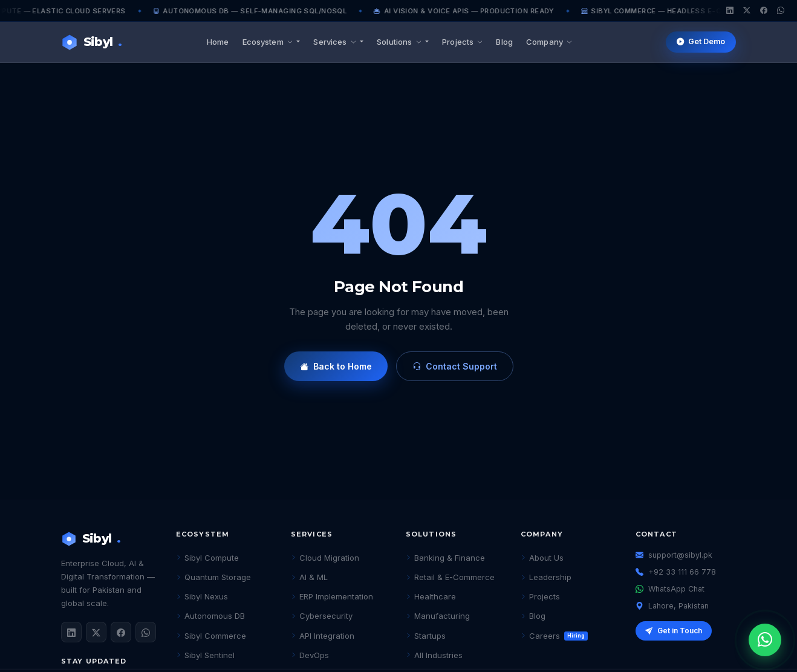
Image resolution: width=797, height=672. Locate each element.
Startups (426, 636)
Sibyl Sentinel (205, 655)
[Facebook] (764, 11)
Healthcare (431, 596)
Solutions (400, 42)
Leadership (546, 577)
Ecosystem (269, 42)
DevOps (310, 655)
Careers (554, 636)
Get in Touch (674, 631)
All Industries (434, 655)
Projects (462, 42)
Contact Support (455, 366)
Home (218, 42)
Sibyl (91, 539)
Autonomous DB (210, 616)
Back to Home (336, 366)
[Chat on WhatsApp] (765, 640)
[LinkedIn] (730, 11)
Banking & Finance (445, 558)
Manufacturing (438, 616)
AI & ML (309, 577)
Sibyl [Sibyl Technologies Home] (91, 42)
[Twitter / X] (96, 632)
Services (335, 42)
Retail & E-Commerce (450, 577)
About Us (542, 558)
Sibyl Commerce (211, 636)
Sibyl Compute (207, 558)
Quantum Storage (213, 577)
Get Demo (701, 42)
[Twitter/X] (747, 11)
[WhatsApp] (781, 11)
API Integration (323, 636)
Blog (504, 42)
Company (549, 42)
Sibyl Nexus (202, 596)
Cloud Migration (325, 558)
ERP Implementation (332, 596)
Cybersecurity (322, 616)
